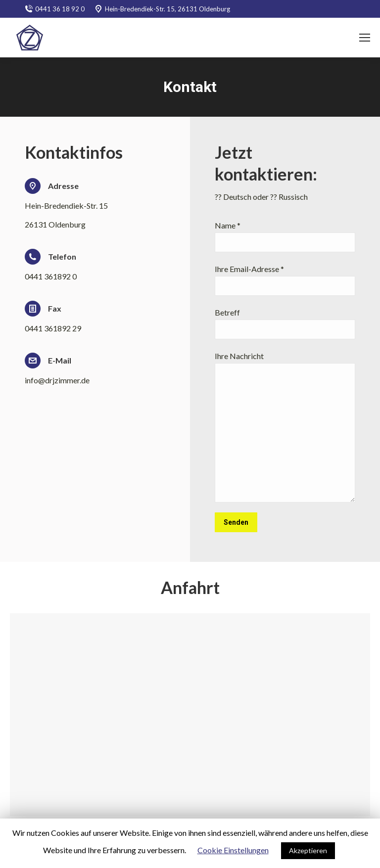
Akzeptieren (308, 850)
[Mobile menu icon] (365, 38)
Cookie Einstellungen (233, 850)
